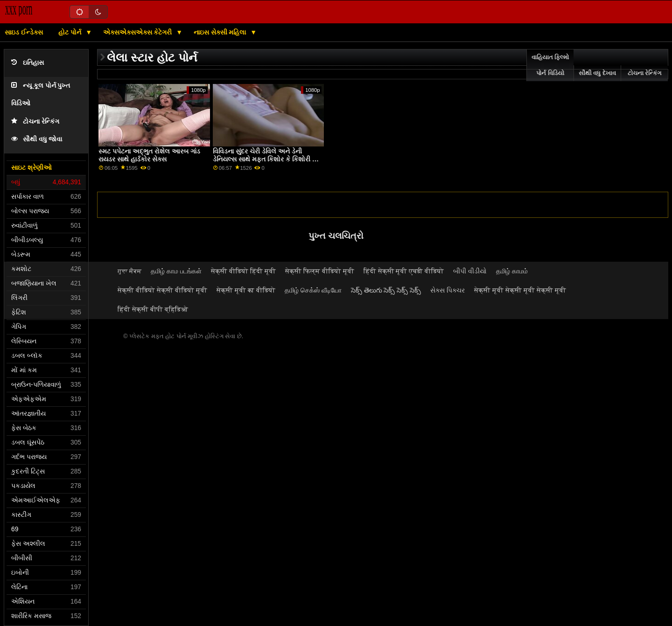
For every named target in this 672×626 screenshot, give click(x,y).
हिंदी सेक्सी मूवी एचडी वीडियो (404, 271)
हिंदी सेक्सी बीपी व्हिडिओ (153, 309)
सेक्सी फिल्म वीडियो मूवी (320, 271)
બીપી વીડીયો (470, 271)
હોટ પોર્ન (71, 32)
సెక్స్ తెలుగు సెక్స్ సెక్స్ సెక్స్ (386, 290)
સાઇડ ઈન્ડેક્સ (24, 32)
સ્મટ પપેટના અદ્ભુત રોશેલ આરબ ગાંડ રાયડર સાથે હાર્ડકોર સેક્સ (149, 155)
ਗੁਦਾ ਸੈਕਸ (129, 271)
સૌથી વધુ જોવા (37, 139)
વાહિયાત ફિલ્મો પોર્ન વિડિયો (550, 65)
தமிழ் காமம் (512, 271)
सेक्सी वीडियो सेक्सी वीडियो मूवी (162, 290)
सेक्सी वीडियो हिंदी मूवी (243, 271)
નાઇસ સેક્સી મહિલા (221, 32)
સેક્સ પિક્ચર (448, 290)
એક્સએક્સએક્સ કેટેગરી (139, 32)
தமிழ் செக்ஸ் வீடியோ (313, 290)
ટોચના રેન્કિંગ (35, 122)
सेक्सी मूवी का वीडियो (246, 290)
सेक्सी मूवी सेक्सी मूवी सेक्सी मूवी (520, 290)
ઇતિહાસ (28, 63)
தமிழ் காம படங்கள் (176, 271)
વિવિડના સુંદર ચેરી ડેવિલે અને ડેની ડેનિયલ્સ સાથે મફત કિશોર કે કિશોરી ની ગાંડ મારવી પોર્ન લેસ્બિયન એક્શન (266, 159)
